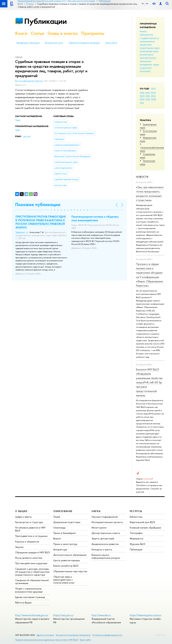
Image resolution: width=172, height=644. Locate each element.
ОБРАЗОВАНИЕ (63, 511)
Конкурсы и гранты (102, 549)
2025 (148, 93)
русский (27, 136)
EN (147, 4)
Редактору (160, 634)
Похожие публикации (38, 205)
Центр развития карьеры (67, 560)
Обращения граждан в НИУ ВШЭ (32, 552)
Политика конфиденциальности (107, 635)
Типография (136, 533)
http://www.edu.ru (101, 615)
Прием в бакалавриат (65, 533)
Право (18, 120)
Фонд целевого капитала (29, 558)
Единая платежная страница (30, 597)
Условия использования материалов (73, 635)
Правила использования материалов (84, 43)
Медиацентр (136, 538)
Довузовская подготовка (67, 522)
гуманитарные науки (150, 48)
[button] (51, 210)
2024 (153, 93)
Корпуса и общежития (27, 542)
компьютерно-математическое (148, 56)
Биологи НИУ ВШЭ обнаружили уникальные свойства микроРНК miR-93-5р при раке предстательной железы (149, 382)
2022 (148, 96)
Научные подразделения (105, 517)
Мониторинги (99, 528)
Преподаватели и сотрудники (31, 536)
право (156, 64)
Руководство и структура (29, 522)
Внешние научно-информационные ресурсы (106, 556)
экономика (145, 71)
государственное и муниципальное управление (149, 41)
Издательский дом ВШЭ (142, 522)
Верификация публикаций (28, 43)
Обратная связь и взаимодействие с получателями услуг (64, 580)
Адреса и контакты (45, 635)
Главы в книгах (63, 33)
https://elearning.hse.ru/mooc (146, 615)
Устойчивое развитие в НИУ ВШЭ (30, 529)
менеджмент (146, 64)
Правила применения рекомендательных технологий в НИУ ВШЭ (47, 640)
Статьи (37, 33)
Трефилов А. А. (22, 232)
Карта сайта (85, 640)
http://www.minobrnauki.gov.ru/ (32, 615)
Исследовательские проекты (107, 522)
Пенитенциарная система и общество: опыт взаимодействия (95, 218)
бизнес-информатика (146, 33)
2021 (153, 96)
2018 (154, 99)
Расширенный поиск (54, 43)
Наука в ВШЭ (111, 43)
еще (142, 103)
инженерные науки (149, 51)
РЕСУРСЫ (136, 511)
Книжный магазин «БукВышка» (146, 528)
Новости (142, 177)
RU (143, 4)
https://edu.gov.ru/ (63, 615)
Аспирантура (60, 549)
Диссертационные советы (106, 533)
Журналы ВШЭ (137, 544)
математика (146, 61)
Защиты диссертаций (103, 538)
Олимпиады (59, 528)
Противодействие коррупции (31, 563)
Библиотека (136, 517)
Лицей (57, 517)
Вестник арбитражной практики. (30, 81)
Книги (21, 33)
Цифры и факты (23, 517)
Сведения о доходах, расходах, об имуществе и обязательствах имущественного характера (32, 572)
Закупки (19, 547)
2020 (142, 99)
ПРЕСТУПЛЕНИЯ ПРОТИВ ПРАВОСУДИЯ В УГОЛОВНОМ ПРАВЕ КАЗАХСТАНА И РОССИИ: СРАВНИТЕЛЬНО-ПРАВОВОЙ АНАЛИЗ (41, 222)
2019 (148, 99)
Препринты (93, 33)
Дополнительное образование (70, 555)
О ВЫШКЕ (21, 511)
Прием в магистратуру (65, 544)
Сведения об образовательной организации (32, 582)
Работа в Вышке (23, 603)
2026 (142, 93)
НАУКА (96, 511)
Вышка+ (57, 538)
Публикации (45, 21)
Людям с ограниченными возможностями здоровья (29, 590)
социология (146, 68)
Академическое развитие (105, 544)
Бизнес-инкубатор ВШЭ (66, 566)
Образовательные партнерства (70, 571)
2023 (142, 96)
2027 (154, 89)
